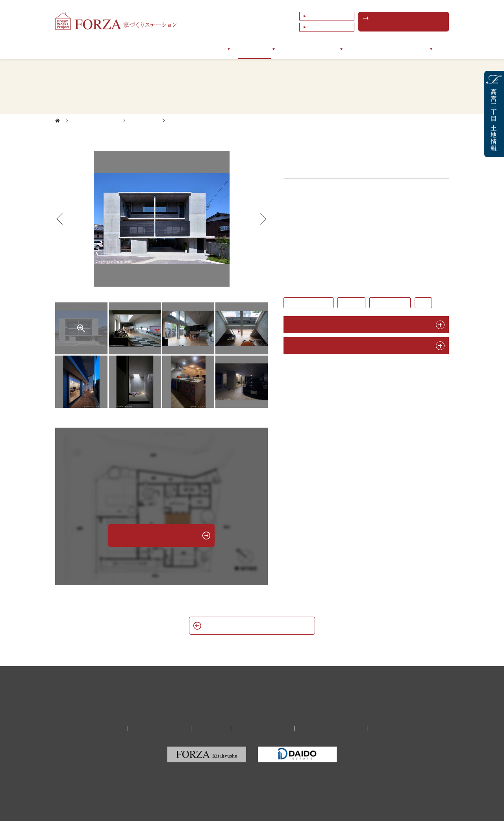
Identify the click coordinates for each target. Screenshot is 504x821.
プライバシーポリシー (263, 728)
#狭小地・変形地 (390, 303)
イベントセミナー (372, 49)
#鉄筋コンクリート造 (309, 303)
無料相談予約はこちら (408, 22)
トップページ (92, 49)
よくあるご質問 (326, 16)
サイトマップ (389, 728)
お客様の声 (296, 49)
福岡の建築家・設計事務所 (331, 728)
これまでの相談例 (328, 27)
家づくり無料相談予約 (159, 728)
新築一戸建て (144, 120)
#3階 (423, 303)
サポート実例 (254, 49)
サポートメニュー (204, 49)
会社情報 (417, 49)
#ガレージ (352, 303)
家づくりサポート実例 (95, 120)
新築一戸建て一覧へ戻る (252, 625)
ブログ (330, 49)
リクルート (211, 728)
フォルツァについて (145, 49)
